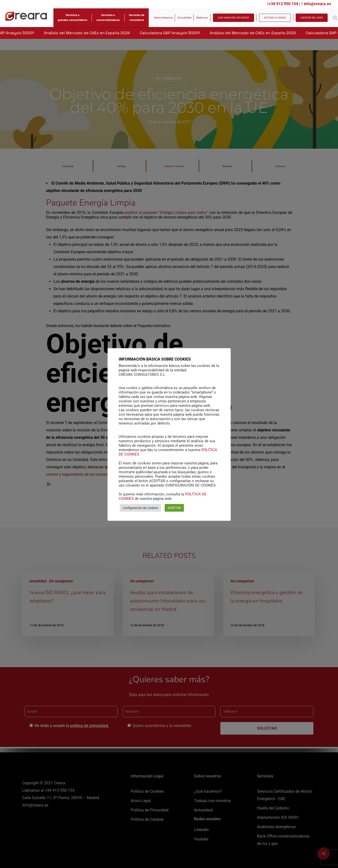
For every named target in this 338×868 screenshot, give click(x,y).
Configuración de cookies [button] (140, 508)
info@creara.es (316, 4)
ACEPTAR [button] (174, 508)
